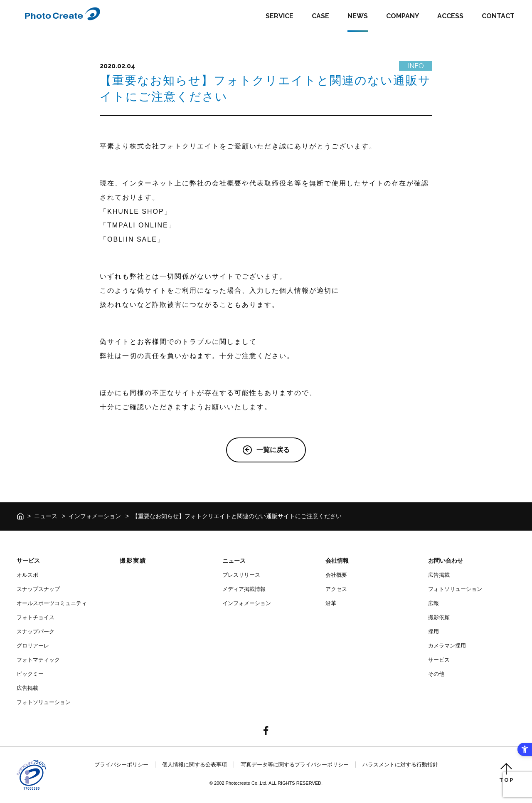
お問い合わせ (446, 561)
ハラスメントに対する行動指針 (400, 765)
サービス (28, 561)
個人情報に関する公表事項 (195, 765)
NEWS (358, 16)
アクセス (336, 589)
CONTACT (498, 16)
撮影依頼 (439, 617)
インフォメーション (95, 516)
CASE (320, 16)
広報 (433, 603)
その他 (436, 674)
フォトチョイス (36, 617)
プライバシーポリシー (121, 765)
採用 (433, 631)
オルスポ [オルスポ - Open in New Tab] (27, 575)
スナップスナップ (38, 589)
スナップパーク (36, 631)
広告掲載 (27, 688)
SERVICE (280, 16)
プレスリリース (241, 575)
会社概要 (336, 575)
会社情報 (337, 561)
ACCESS (450, 16)
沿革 (331, 603)
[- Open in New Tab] (266, 731)
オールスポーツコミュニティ (52, 603)
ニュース (46, 516)
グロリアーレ (33, 646)
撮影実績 (133, 561)
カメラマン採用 (447, 646)
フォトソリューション (44, 702)
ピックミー (30, 674)
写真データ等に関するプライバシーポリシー (295, 765)
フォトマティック (38, 660)
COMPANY (403, 16)
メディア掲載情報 (244, 589)
